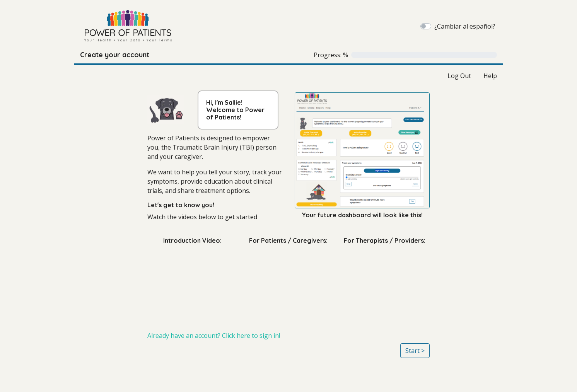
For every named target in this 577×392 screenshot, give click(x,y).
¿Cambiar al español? (465, 26)
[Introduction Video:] (192, 285)
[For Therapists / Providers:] (385, 285)
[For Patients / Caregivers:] (289, 285)
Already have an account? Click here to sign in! (214, 336)
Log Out (459, 76)
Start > (415, 351)
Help (490, 76)
